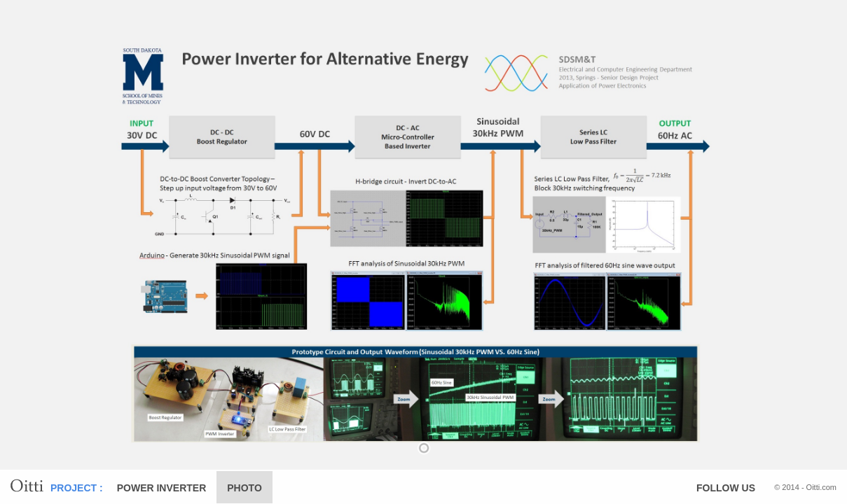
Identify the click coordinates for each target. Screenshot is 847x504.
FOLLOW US (726, 488)
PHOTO (245, 488)
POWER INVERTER (162, 488)
